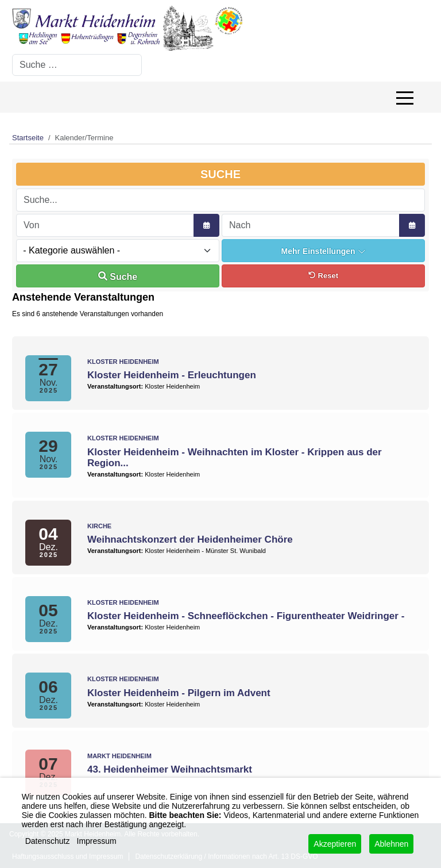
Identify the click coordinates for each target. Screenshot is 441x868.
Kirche (99, 526)
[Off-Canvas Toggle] (405, 97)
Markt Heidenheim (119, 756)
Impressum (97, 841)
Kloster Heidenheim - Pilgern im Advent (179, 693)
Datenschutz (48, 841)
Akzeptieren (335, 844)
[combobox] (77, 65)
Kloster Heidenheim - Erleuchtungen (172, 375)
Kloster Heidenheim (123, 362)
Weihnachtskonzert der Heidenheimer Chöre (190, 539)
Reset (323, 276)
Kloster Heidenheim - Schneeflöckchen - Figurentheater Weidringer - (246, 616)
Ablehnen (391, 844)
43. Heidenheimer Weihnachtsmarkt (170, 769)
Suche (118, 276)
